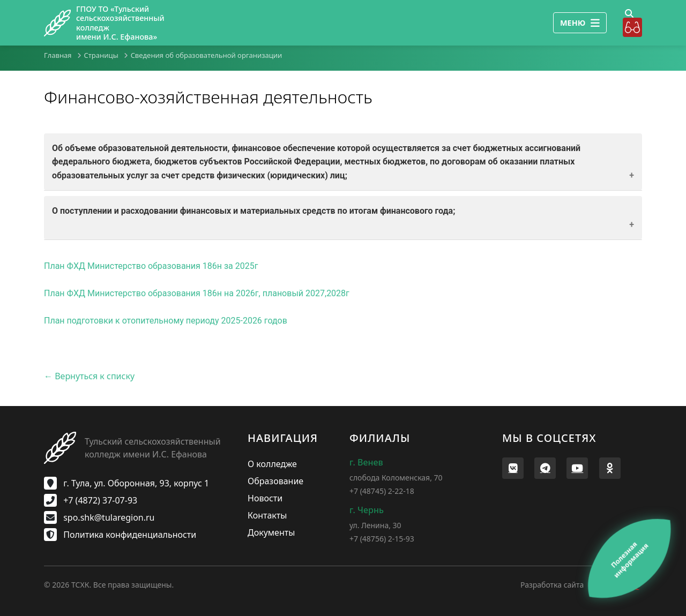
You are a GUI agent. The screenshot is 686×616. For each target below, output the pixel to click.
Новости (265, 498)
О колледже (272, 464)
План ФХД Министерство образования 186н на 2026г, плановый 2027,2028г (197, 293)
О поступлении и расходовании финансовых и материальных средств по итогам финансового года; (253, 211)
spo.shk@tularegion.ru (99, 517)
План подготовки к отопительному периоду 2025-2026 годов (166, 321)
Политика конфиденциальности (120, 535)
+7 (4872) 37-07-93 (91, 500)
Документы (271, 532)
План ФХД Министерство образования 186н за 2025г (151, 266)
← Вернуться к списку (89, 376)
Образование (275, 481)
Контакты (267, 515)
